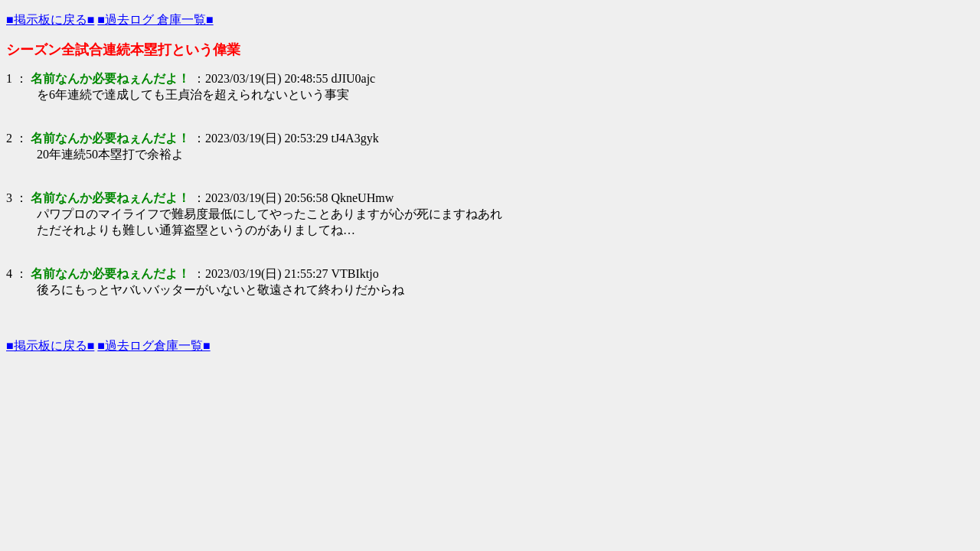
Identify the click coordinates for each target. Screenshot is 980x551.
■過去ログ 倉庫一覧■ (155, 20)
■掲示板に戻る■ (50, 20)
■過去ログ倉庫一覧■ (154, 346)
